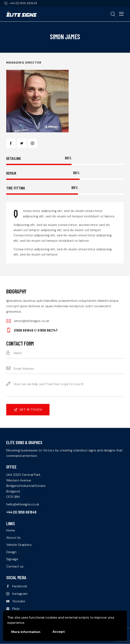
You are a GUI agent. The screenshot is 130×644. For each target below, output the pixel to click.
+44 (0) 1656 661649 (21, 512)
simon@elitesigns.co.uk (32, 321)
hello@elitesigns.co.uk (23, 504)
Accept (59, 632)
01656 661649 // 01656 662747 (36, 330)
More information (26, 632)
